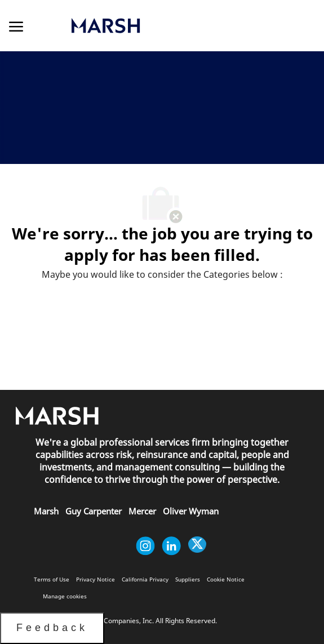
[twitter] (197, 546)
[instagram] (145, 546)
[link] (155, 26)
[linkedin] (171, 546)
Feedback (52, 628)
